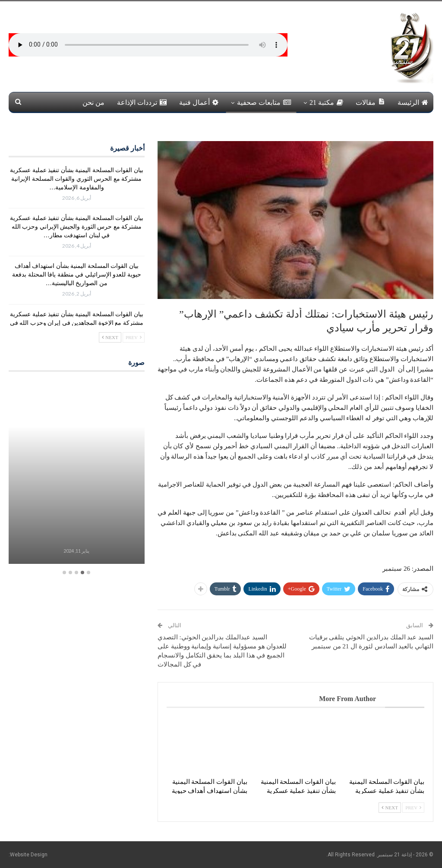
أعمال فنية (199, 102)
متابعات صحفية (264, 102)
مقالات (370, 102)
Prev (413, 808)
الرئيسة (413, 102)
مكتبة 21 (326, 102)
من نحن (93, 102)
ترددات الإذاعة (142, 102)
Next (390, 808)
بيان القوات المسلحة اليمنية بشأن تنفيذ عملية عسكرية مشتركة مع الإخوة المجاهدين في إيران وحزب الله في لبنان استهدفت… (77, 323)
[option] (77, 473)
